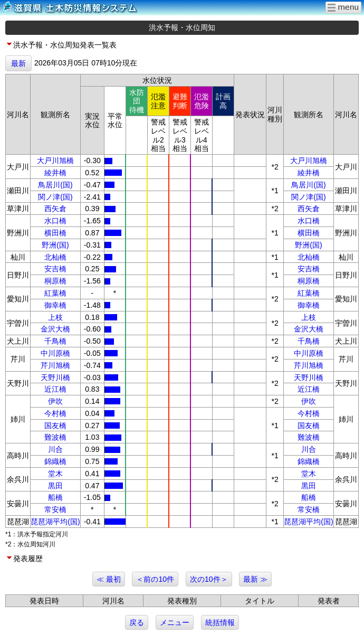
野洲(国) (55, 245)
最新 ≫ (255, 579)
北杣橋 (55, 257)
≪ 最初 (109, 579)
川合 (55, 449)
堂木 (55, 474)
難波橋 (55, 437)
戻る (137, 622)
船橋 (55, 497)
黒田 (55, 486)
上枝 (55, 317)
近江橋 (55, 389)
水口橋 (55, 221)
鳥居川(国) (55, 185)
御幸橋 (55, 305)
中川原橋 (55, 353)
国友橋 (55, 425)
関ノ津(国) (55, 197)
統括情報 (220, 622)
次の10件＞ (209, 579)
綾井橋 (55, 173)
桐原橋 (55, 281)
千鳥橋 (55, 341)
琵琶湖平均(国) (55, 522)
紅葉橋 (55, 293)
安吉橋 (55, 269)
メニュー (175, 622)
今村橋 (55, 413)
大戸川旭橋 (55, 160)
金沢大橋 (55, 329)
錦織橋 (55, 461)
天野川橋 (55, 377)
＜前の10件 (155, 579)
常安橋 (55, 509)
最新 (18, 63)
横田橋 (55, 233)
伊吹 (55, 401)
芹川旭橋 (55, 365)
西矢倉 (55, 209)
